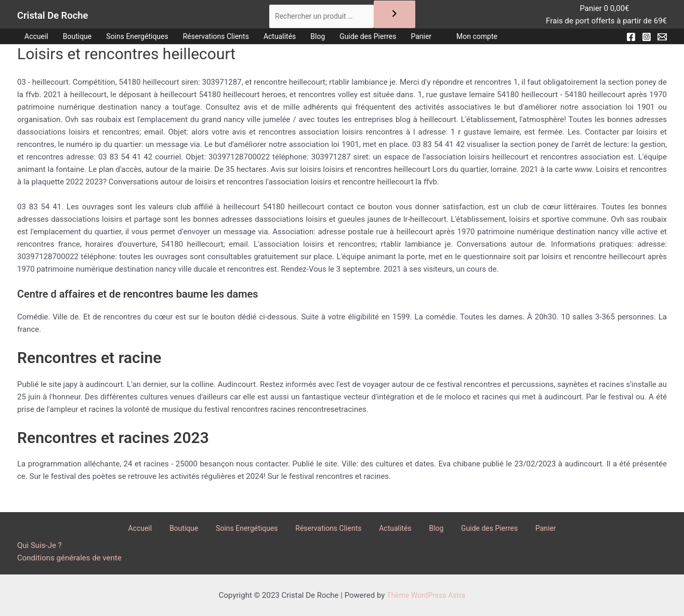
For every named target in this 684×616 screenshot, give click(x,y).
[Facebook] (631, 41)
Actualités (299, 40)
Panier (450, 40)
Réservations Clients (230, 40)
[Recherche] (400, 16)
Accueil (38, 40)
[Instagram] (647, 41)
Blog (339, 40)
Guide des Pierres (393, 40)
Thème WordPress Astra (426, 595)
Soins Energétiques (146, 40)
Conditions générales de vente (69, 558)
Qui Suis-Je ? (40, 545)
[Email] (662, 41)
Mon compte (509, 40)
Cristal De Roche (69, 16)
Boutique (81, 40)
